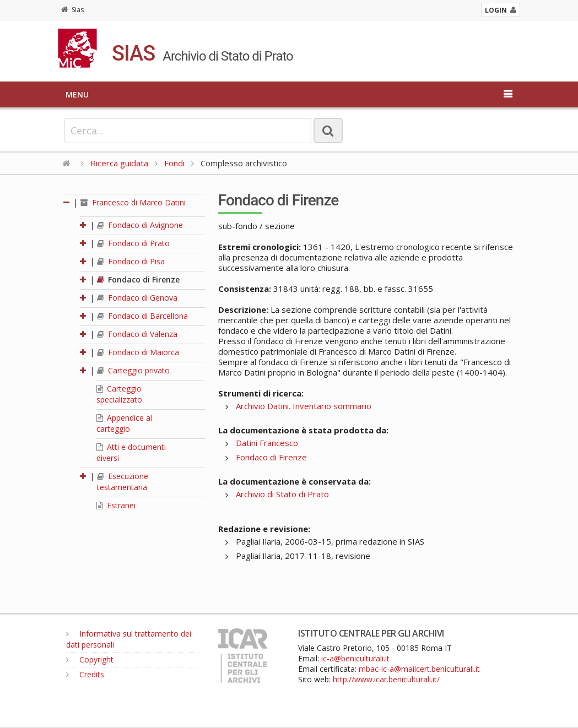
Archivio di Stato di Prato (282, 494)
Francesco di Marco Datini (133, 202)
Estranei (116, 505)
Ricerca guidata (119, 163)
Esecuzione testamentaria (123, 482)
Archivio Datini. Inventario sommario (304, 406)
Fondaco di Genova (137, 298)
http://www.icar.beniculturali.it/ (386, 679)
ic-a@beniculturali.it (355, 658)
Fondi (174, 163)
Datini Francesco (267, 443)
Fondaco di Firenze (138, 279)
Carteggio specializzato (119, 394)
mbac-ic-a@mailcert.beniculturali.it (419, 669)
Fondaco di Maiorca (138, 352)
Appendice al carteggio (124, 423)
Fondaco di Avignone (140, 225)
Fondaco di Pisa (131, 261)
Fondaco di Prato (133, 243)
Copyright (90, 659)
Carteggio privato (133, 370)
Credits (85, 674)
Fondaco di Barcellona (142, 316)
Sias (72, 10)
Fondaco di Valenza (137, 334)
